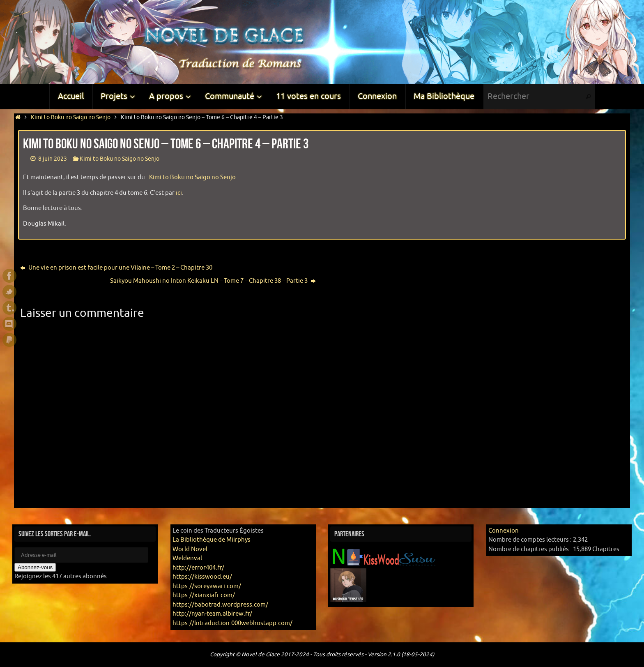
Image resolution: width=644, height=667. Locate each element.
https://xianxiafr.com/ (204, 595)
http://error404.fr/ (198, 568)
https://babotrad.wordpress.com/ (220, 605)
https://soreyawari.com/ (207, 586)
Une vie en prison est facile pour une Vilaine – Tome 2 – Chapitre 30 (116, 268)
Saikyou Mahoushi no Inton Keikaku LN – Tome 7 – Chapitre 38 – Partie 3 (213, 281)
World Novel (190, 549)
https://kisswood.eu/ (202, 577)
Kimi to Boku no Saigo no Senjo (71, 117)
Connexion (504, 531)
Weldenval (187, 558)
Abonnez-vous (35, 567)
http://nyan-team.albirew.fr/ (212, 614)
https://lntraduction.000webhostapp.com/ (232, 623)
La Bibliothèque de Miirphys (212, 540)
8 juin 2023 (53, 159)
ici (179, 193)
